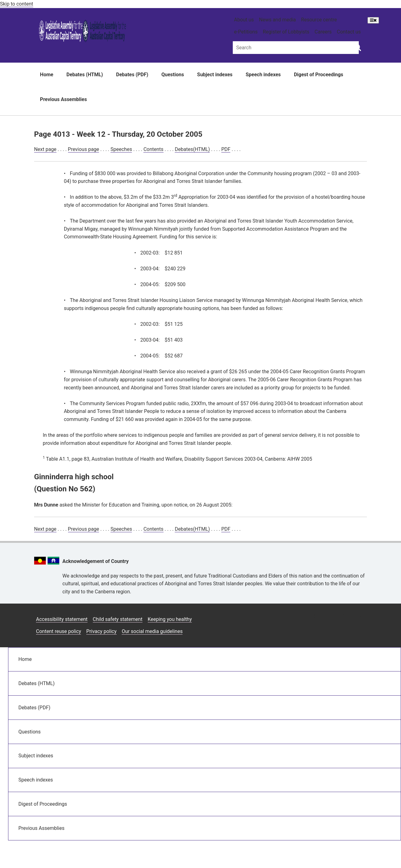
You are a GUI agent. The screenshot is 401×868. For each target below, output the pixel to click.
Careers (323, 32)
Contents (153, 149)
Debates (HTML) (85, 75)
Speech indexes (263, 75)
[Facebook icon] (331, 617)
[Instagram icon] (316, 617)
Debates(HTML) (192, 149)
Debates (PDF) (132, 75)
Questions (173, 75)
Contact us (349, 32)
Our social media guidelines (152, 631)
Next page (45, 149)
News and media (278, 20)
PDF (226, 149)
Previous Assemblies (63, 99)
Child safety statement (118, 619)
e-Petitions (246, 32)
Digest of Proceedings (319, 75)
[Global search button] (357, 47)
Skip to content (17, 4)
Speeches (121, 149)
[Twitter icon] (346, 617)
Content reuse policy (59, 631)
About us (244, 20)
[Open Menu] (373, 20)
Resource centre (319, 20)
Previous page (84, 149)
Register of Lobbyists (286, 32)
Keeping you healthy (170, 619)
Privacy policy (101, 631)
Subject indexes (215, 75)
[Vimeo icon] (360, 617)
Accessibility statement (62, 619)
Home (47, 75)
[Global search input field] (296, 48)
